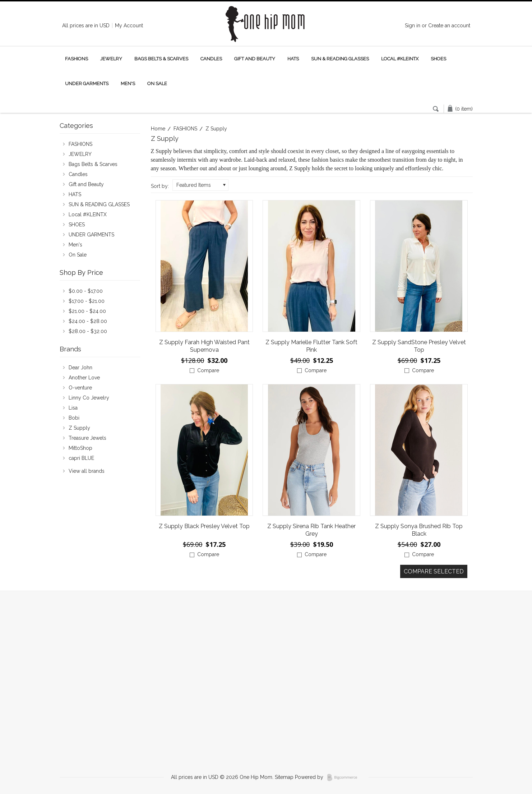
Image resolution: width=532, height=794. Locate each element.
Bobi (74, 418)
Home (158, 129)
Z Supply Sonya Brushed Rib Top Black (419, 530)
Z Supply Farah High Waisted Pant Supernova (204, 346)
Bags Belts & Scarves (161, 59)
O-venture (80, 388)
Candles (211, 59)
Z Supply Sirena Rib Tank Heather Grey (311, 530)
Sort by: (160, 186)
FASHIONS (77, 59)
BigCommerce (344, 777)
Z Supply (79, 428)
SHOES (438, 59)
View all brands (87, 471)
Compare (208, 370)
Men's (128, 84)
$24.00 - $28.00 (88, 321)
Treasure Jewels (87, 438)
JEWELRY (111, 59)
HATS (293, 59)
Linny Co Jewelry (89, 398)
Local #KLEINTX (400, 59)
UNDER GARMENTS (87, 84)
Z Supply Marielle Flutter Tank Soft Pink (311, 346)
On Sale (157, 84)
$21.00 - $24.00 (87, 311)
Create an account (449, 26)
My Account (129, 26)
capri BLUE (81, 458)
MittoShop (80, 448)
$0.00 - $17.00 (86, 291)
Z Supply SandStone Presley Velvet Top (419, 346)
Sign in (413, 26)
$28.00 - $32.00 (88, 331)
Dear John (80, 368)
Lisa (73, 408)
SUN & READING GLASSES (340, 59)
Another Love (84, 378)
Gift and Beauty (255, 59)
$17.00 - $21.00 (87, 301)
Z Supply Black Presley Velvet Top (204, 526)
